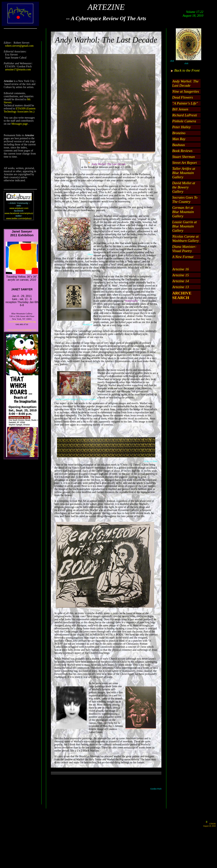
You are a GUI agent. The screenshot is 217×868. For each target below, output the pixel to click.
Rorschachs (132, 301)
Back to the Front (187, 70)
